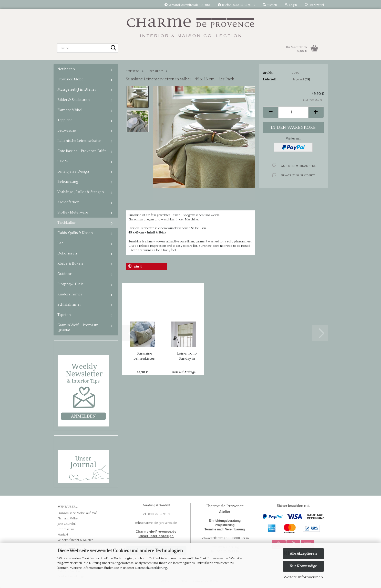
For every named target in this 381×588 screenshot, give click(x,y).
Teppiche (65, 120)
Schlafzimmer (69, 305)
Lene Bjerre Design (73, 172)
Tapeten (64, 315)
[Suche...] (113, 48)
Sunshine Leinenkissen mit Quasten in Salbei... (144, 356)
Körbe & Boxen (70, 264)
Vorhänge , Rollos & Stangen (81, 192)
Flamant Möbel (70, 110)
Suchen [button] (270, 5)
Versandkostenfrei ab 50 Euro (187, 5)
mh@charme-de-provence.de (156, 523)
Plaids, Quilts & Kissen (75, 233)
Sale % (63, 161)
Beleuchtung (68, 182)
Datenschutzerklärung (151, 568)
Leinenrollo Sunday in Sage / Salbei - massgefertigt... (187, 356)
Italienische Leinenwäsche (79, 141)
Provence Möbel (71, 79)
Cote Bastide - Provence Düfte (82, 151)
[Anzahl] (293, 112)
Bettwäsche (67, 131)
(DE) (307, 80)
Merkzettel (314, 5)
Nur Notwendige (303, 566)
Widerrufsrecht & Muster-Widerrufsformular (76, 542)
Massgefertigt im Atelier (77, 90)
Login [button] (291, 5)
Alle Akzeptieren (303, 554)
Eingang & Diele (71, 284)
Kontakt (63, 535)
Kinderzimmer (70, 294)
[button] (271, 112)
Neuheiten (66, 69)
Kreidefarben (68, 202)
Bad (60, 243)
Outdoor (64, 274)
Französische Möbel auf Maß (77, 513)
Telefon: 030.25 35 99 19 (236, 5)
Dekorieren (67, 253)
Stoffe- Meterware (73, 212)
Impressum (66, 529)
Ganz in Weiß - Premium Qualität (78, 328)
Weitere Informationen (303, 577)
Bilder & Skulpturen (74, 100)
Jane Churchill (67, 524)
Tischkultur (66, 223)
